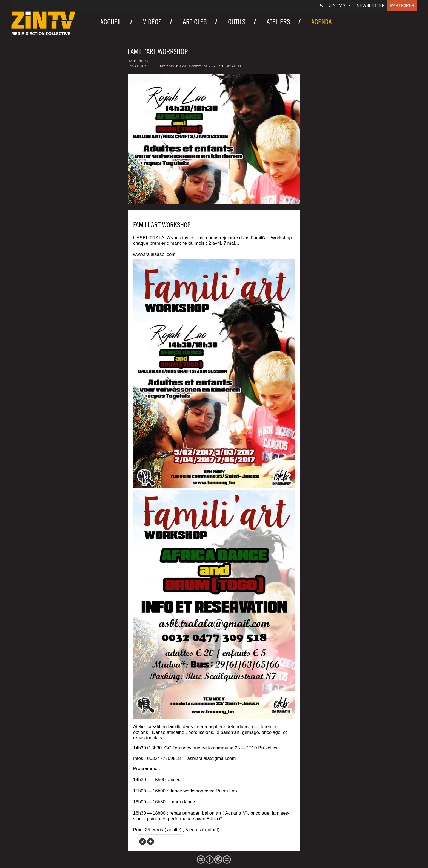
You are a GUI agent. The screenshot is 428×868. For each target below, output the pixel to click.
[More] (151, 842)
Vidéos (152, 22)
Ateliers (278, 22)
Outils (237, 22)
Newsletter (371, 5)
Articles (195, 22)
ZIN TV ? (340, 5)
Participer (402, 5)
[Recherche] (322, 5)
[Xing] (143, 842)
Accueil (111, 22)
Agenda (322, 22)
